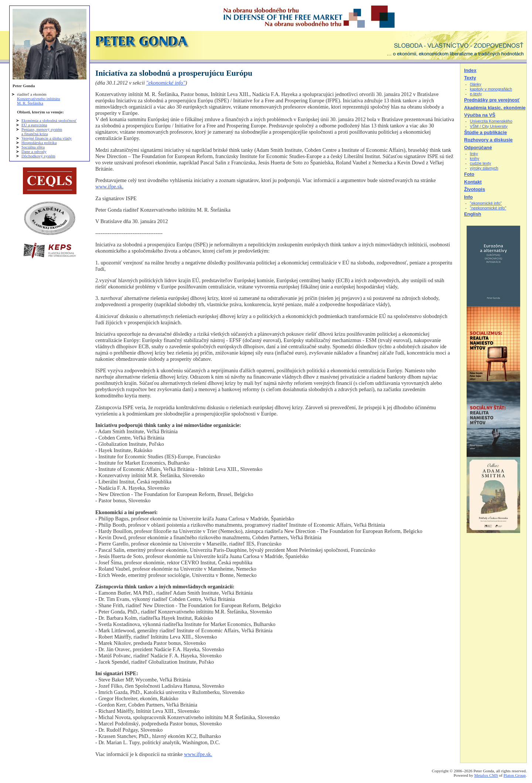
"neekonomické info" (488, 208)
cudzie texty (480, 163)
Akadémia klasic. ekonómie (495, 108)
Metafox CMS (486, 775)
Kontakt (473, 182)
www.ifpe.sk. (109, 187)
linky (474, 154)
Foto (469, 174)
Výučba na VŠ (480, 115)
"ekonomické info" (166, 83)
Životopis (475, 189)
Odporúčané (478, 148)
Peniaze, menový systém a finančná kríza (42, 131)
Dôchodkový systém (38, 156)
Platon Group (515, 775)
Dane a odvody (34, 151)
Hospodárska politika (39, 143)
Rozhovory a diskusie (488, 140)
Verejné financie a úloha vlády (47, 138)
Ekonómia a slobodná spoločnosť (49, 120)
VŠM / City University (489, 126)
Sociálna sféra (33, 147)
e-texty (476, 94)
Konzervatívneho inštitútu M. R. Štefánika (39, 101)
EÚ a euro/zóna (34, 125)
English (473, 214)
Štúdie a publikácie (485, 132)
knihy (475, 158)
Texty (470, 78)
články (476, 84)
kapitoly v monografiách (491, 89)
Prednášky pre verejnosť (492, 100)
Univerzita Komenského (491, 121)
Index (470, 70)
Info (468, 197)
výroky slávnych (484, 168)
